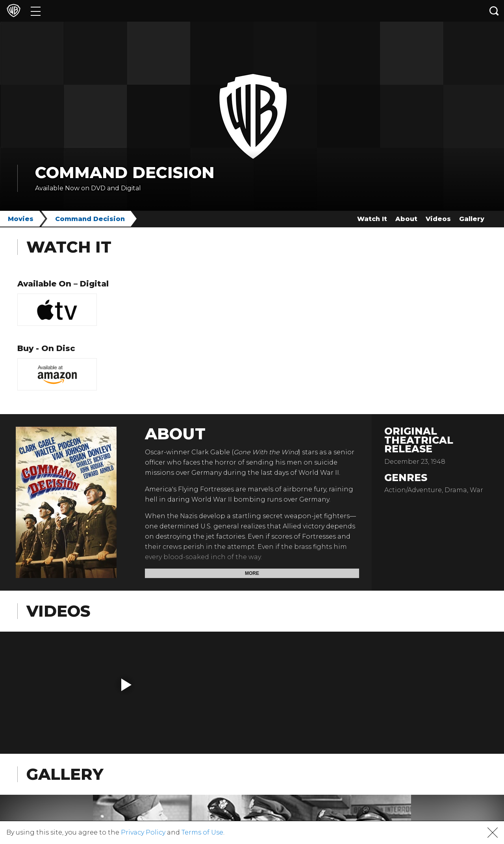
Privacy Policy (143, 832)
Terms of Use (202, 832)
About (406, 219)
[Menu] (36, 11)
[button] (126, 685)
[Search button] (494, 11)
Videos (438, 219)
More (252, 573)
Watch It (372, 219)
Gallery (472, 219)
